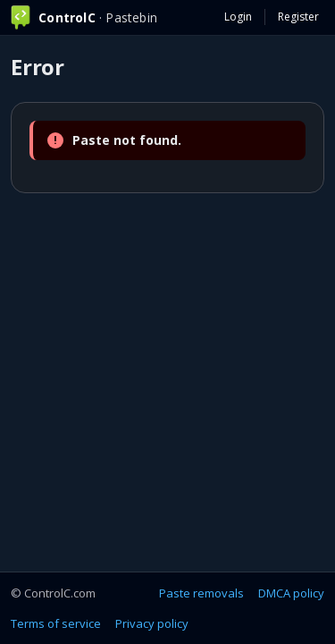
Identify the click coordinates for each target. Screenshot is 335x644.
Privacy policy (152, 623)
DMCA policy (291, 593)
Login (238, 17)
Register (298, 17)
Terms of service (56, 623)
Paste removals (201, 593)
